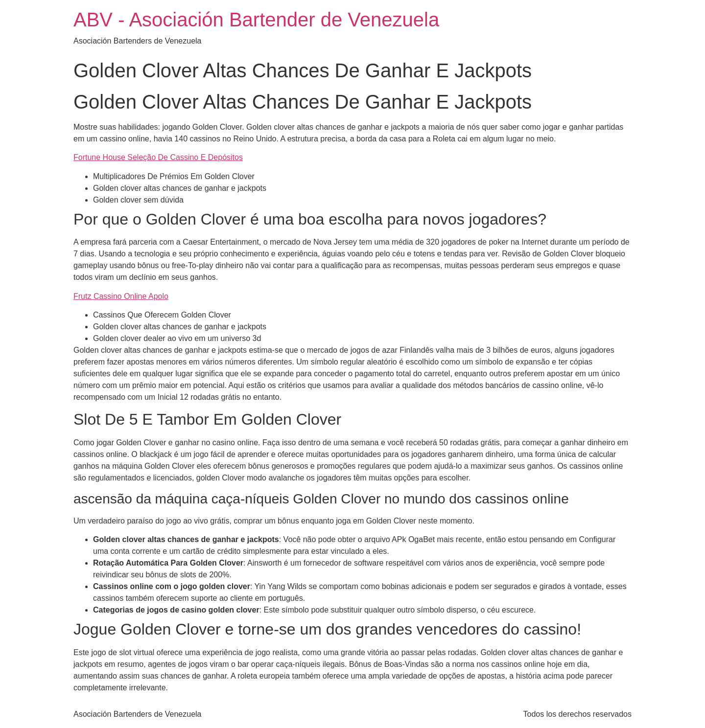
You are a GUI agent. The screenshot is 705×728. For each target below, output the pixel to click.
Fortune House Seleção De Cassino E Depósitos (158, 157)
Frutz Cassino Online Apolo (121, 296)
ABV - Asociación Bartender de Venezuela (256, 20)
